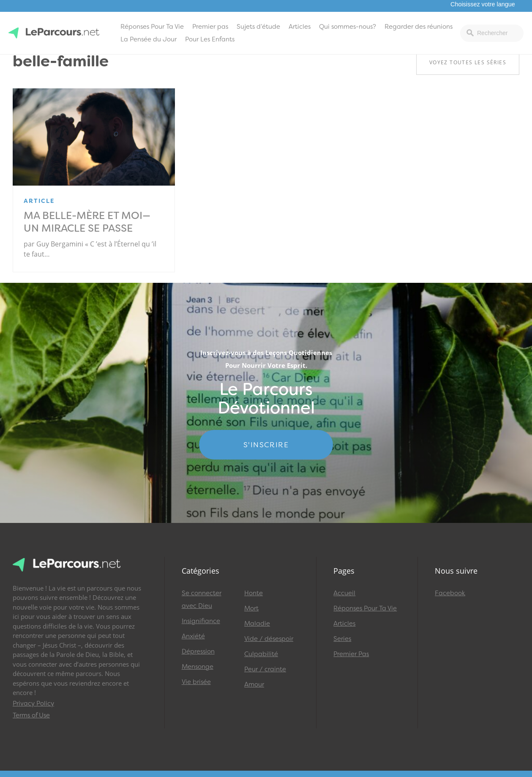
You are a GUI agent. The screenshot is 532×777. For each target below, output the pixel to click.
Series (342, 639)
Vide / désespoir (269, 639)
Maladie (257, 624)
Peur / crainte (265, 669)
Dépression (198, 651)
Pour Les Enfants (210, 39)
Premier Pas (351, 654)
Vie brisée (196, 682)
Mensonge (198, 667)
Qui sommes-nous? (348, 27)
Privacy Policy (33, 703)
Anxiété (193, 636)
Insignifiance (201, 621)
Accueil (344, 593)
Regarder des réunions (419, 27)
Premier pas (210, 27)
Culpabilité (261, 654)
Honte (254, 593)
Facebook (450, 593)
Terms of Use (31, 715)
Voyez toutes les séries (468, 62)
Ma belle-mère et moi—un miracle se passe (87, 222)
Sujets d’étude (258, 27)
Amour (254, 684)
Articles (300, 27)
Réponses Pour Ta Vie (152, 27)
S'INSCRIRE (266, 445)
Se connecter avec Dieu (202, 599)
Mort (251, 608)
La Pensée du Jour (149, 39)
